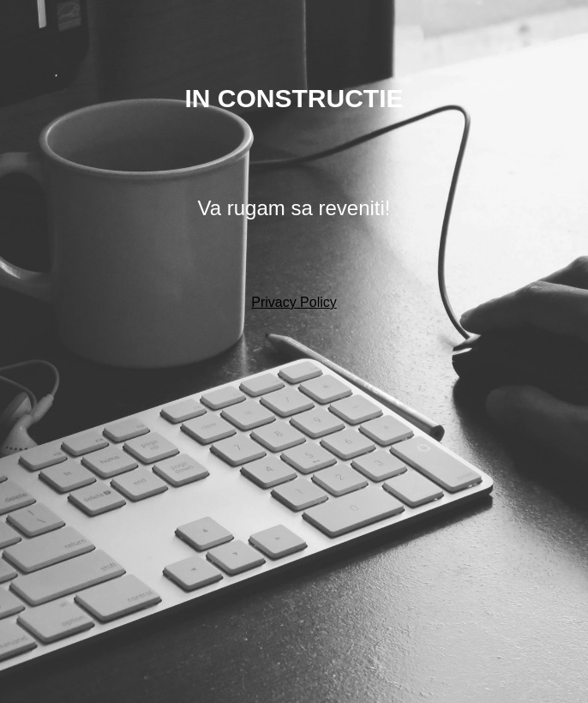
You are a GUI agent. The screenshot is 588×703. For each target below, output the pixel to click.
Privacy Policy (294, 302)
